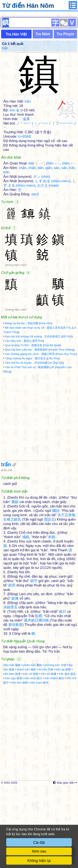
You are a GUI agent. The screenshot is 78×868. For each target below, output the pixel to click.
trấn (5, 129)
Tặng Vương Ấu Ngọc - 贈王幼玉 (25, 439)
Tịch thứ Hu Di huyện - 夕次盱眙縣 (26, 443)
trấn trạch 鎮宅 (40, 763)
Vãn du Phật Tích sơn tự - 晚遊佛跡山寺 (30, 448)
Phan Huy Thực (66, 434)
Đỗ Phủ (67, 417)
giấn (49, 248)
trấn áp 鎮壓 (63, 750)
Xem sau (39, 851)
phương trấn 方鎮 (55, 745)
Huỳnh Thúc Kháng (62, 430)
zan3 (35, 275)
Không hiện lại (39, 861)
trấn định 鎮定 (67, 754)
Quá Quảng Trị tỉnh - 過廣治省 (24, 426)
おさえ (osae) (48, 266)
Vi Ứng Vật (56, 443)
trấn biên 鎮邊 (12, 754)
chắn (23, 248)
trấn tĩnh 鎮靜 (20, 763)
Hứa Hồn (45, 404)
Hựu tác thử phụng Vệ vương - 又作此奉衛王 (33, 417)
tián (36, 244)
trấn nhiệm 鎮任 (54, 759)
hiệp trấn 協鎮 (12, 745)
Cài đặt (39, 843)
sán (57, 248)
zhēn (53, 244)
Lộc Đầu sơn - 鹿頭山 (18, 421)
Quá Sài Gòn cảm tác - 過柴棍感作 (26, 430)
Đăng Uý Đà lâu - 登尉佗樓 (22, 404)
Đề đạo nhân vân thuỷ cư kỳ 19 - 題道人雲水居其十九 (38, 408)
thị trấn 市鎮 (46, 750)
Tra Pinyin (66, 114)
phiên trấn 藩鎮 (32, 745)
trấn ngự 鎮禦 (13, 759)
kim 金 (15, 191)
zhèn (69, 244)
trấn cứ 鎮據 (49, 754)
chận (32, 248)
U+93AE (25, 217)
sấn (64, 248)
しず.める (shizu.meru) (53, 261)
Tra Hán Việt (16, 115)
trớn (6, 253)
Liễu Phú (53, 439)
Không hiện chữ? (16, 345)
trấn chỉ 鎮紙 (31, 754)
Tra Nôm (43, 114)
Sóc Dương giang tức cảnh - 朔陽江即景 (30, 434)
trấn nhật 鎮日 (33, 759)
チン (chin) (42, 257)
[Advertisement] (39, 54)
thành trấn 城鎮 (27, 750)
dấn (41, 248)
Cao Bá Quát (52, 426)
